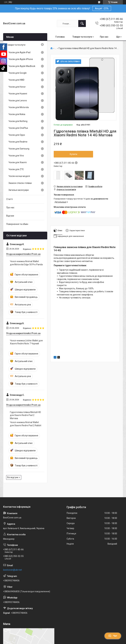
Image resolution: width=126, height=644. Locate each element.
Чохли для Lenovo (18, 101)
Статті (10, 199)
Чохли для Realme (18, 142)
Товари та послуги (82, 37)
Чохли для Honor (17, 87)
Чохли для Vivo (16, 156)
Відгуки (10, 216)
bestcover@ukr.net (13, 570)
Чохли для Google (18, 73)
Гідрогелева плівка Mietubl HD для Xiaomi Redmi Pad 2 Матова (25, 415)
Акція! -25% (102, 8)
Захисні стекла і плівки (20, 183)
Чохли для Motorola (19, 107)
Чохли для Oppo (17, 135)
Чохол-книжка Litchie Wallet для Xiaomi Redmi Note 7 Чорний (26, 342)
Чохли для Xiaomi (18, 162)
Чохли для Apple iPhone (21, 59)
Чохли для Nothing (18, 121)
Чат (113, 636)
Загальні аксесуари (19, 190)
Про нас (104, 37)
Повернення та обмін (17, 224)
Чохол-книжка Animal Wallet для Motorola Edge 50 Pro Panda (26, 263)
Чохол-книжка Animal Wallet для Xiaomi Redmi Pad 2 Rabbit (26, 424)
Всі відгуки (13, 477)
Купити (73, 154)
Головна (60, 37)
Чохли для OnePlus (18, 128)
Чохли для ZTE (16, 169)
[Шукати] (82, 24)
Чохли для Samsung (19, 149)
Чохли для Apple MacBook (22, 66)
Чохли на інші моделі (19, 176)
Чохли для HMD (16, 80)
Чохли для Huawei (18, 94)
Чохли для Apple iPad (19, 52)
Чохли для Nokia (17, 114)
